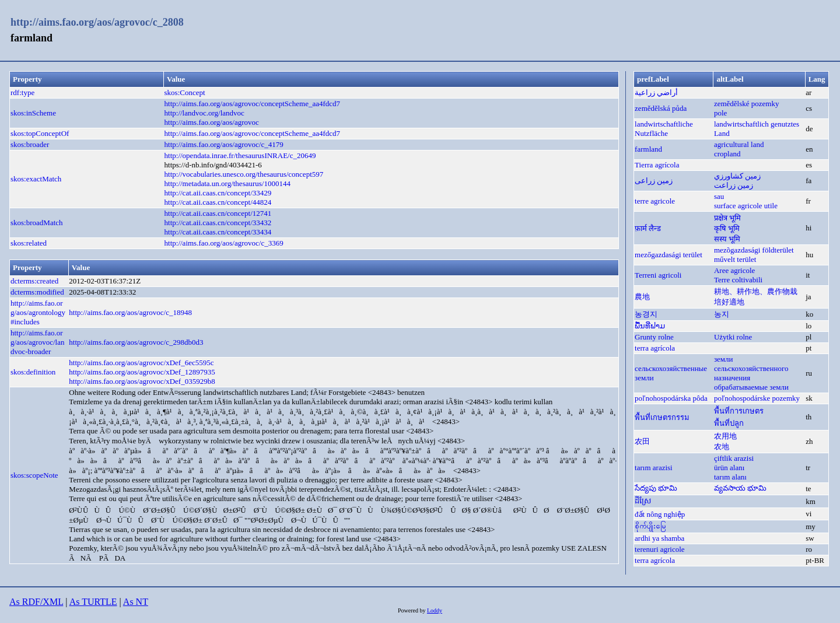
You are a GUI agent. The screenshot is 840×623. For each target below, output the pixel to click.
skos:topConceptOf (40, 133)
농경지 (646, 314)
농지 (722, 314)
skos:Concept (185, 92)
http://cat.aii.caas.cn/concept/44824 (218, 202)
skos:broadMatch (37, 223)
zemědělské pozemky (747, 104)
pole (720, 113)
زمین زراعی (654, 181)
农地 (722, 447)
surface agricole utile (746, 206)
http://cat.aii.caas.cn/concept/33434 (218, 232)
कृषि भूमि (727, 228)
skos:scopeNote (34, 475)
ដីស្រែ (643, 501)
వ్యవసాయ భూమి (740, 488)
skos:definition (33, 372)
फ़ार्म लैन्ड (648, 228)
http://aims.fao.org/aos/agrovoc (212, 122)
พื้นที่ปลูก (729, 423)
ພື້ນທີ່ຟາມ (650, 326)
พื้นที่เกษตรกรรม (662, 417)
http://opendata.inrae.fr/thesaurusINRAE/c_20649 (240, 155)
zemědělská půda (661, 108)
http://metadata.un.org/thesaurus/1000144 (228, 183)
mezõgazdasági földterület (754, 250)
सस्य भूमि (727, 239)
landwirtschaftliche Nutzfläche (664, 129)
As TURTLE (93, 602)
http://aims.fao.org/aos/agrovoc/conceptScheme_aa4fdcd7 (253, 104)
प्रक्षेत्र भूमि (727, 218)
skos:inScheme (33, 113)
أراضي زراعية (656, 92)
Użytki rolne (733, 337)
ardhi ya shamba (659, 538)
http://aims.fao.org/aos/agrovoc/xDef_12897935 (142, 372)
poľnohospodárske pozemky (757, 398)
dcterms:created (34, 281)
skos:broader (30, 144)
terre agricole (655, 201)
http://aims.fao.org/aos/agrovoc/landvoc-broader (37, 342)
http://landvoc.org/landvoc (204, 113)
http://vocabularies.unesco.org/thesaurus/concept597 (244, 174)
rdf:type (22, 92)
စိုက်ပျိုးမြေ (650, 526)
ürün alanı (729, 468)
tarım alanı (730, 477)
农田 (642, 441)
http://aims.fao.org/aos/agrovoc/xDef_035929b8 (142, 381)
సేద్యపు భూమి (656, 488)
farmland (648, 149)
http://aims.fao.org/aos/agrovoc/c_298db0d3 (136, 342)
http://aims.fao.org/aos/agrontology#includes (38, 312)
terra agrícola (655, 348)
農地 (642, 297)
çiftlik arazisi (734, 458)
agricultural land (739, 144)
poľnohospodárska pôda (671, 398)
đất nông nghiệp (660, 514)
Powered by (412, 610)
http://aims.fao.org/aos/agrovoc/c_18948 (130, 312)
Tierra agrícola (657, 165)
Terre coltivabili (738, 280)
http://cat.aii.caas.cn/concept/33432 (218, 223)
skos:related (29, 243)
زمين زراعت (734, 185)
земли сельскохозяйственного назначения (751, 368)
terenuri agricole (660, 549)
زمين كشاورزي (737, 176)
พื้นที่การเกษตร (739, 411)
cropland (727, 154)
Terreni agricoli (658, 275)
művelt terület (735, 259)
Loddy (435, 610)
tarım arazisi (654, 468)
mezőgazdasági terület (668, 255)
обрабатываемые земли (751, 387)
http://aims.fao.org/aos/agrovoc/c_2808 (97, 22)
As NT (136, 602)
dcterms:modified (37, 292)
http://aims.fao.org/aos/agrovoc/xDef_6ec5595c (141, 363)
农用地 (725, 436)
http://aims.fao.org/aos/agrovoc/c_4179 (224, 144)
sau (719, 196)
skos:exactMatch (36, 179)
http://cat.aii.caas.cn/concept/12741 (218, 213)
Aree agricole (734, 270)
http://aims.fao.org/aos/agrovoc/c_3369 (224, 243)
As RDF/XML (36, 602)
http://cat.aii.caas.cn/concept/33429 (218, 193)
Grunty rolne (654, 337)
